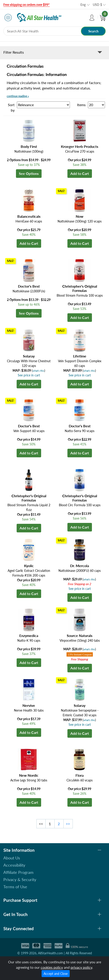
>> (68, 824)
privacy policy (81, 967)
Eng (83, 5)
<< (41, 824)
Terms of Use (15, 887)
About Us (12, 858)
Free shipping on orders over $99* (27, 5)
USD (97, 5)
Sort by (11, 107)
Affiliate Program (18, 872)
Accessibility (14, 865)
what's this (38, 371)
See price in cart (29, 375)
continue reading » (18, 96)
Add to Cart (80, 173)
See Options (29, 173)
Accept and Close (56, 974)
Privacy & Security (20, 879)
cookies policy (52, 967)
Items (81, 105)
